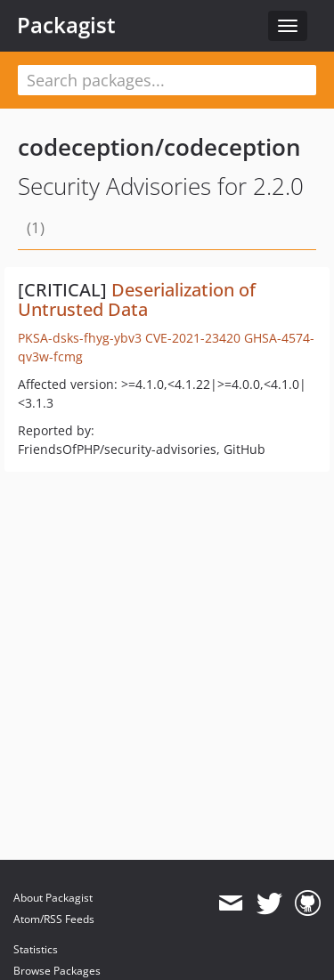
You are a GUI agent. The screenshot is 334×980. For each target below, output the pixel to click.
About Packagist (53, 898)
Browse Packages (57, 971)
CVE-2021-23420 (193, 338)
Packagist (66, 25)
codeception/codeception (159, 147)
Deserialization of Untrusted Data (137, 300)
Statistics (36, 949)
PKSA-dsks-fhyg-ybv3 (80, 338)
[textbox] (167, 80)
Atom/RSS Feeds (54, 919)
